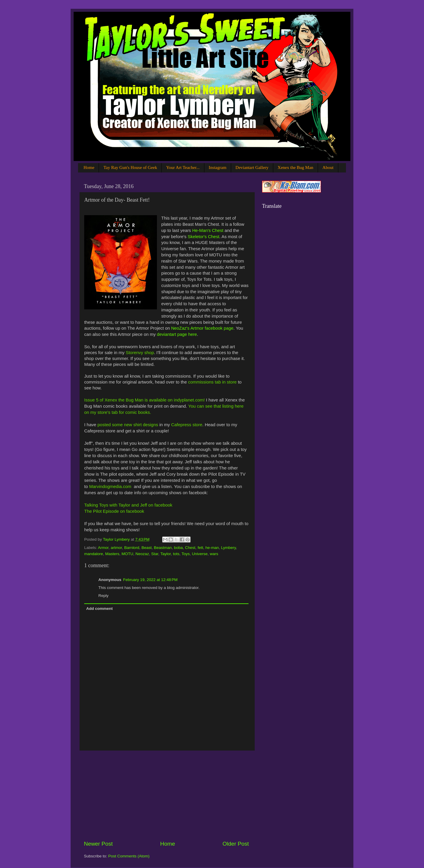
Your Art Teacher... (183, 167)
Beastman (163, 548)
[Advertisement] (166, 795)
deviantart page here (177, 334)
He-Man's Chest (208, 230)
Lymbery (228, 548)
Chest (190, 548)
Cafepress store (187, 425)
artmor (116, 548)
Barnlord (132, 548)
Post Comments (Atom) (129, 856)
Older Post (236, 844)
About (328, 167)
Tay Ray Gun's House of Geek (130, 167)
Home (89, 167)
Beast (146, 548)
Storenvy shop (140, 352)
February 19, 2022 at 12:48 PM (150, 580)
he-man (212, 548)
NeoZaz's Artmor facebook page (202, 328)
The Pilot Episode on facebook (114, 511)
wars (214, 554)
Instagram (218, 167)
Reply (103, 596)
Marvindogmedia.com (110, 486)
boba (178, 548)
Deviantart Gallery (252, 167)
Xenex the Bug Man (295, 167)
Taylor (166, 554)
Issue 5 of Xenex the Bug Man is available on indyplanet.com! (144, 400)
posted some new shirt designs (128, 425)
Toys (186, 554)
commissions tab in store (212, 382)
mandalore (94, 554)
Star (155, 554)
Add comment (100, 609)
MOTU (127, 554)
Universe (200, 554)
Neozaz (142, 554)
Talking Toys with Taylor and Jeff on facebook (128, 505)
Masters (112, 554)
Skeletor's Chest (203, 237)
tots (176, 554)
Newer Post (98, 844)
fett (200, 548)
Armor (103, 548)
